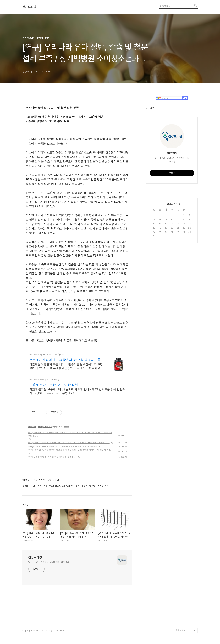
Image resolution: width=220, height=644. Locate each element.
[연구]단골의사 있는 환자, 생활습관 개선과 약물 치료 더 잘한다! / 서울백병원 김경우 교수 (69, 443)
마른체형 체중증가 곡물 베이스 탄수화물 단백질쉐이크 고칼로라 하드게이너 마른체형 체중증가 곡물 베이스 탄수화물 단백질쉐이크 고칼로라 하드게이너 (66, 366)
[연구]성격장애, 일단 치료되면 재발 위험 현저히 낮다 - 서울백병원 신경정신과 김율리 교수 (69, 450)
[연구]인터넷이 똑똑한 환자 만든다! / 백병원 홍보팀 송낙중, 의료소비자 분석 (63, 446)
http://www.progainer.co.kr (43, 355)
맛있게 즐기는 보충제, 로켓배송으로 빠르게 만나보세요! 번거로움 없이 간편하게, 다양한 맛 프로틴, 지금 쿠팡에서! (77, 391)
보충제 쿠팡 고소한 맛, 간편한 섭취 (54, 385)
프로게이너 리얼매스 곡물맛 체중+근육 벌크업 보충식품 (67, 360)
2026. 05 (172, 204)
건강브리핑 (29, 7)
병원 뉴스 (32, 427)
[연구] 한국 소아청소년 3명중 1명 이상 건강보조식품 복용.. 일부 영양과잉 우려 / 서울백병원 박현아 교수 (70, 434)
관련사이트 (181, 630)
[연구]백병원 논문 (45, 427)
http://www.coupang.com (43, 380)
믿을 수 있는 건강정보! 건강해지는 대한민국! (49, 562)
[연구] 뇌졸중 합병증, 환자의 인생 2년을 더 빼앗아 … (52, 457)
